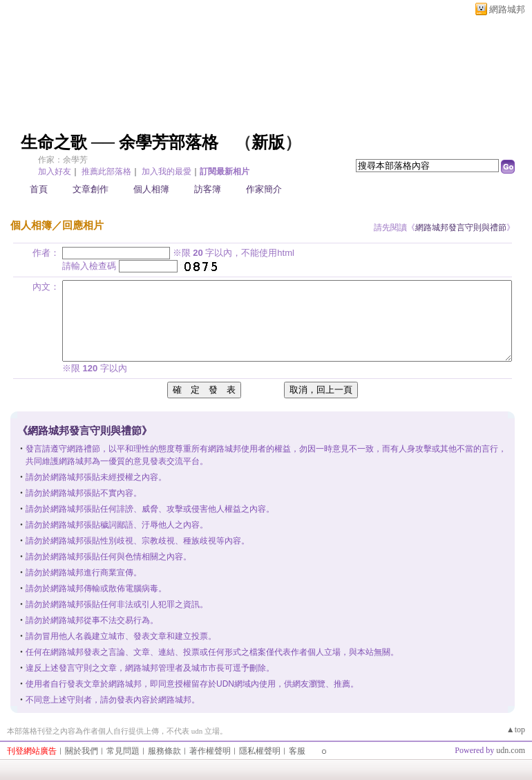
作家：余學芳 (63, 160)
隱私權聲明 (260, 751)
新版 (268, 142)
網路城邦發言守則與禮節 (461, 228)
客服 (297, 751)
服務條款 (164, 751)
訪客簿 (208, 189)
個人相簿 (151, 189)
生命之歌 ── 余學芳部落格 (120, 142)
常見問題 (123, 751)
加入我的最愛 (167, 171)
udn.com (511, 750)
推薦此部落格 (106, 171)
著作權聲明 (210, 751)
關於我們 (82, 751)
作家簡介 (264, 189)
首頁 (39, 189)
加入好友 (55, 171)
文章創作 (91, 189)
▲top (516, 730)
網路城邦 (507, 9)
